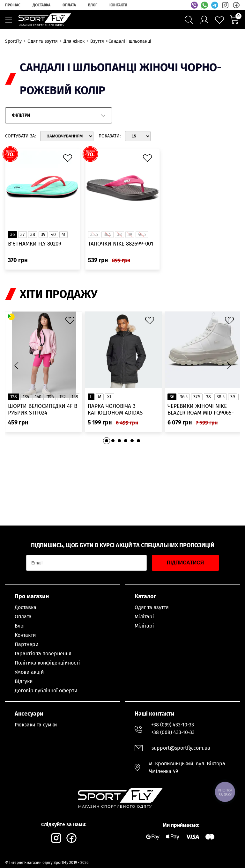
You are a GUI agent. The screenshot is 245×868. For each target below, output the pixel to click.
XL (110, 397)
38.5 (221, 397)
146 (50, 397)
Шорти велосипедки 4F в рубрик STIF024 (43, 409)
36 (12, 235)
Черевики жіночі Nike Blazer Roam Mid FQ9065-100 (201, 410)
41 (63, 235)
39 (43, 235)
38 (33, 235)
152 (63, 397)
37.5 (197, 397)
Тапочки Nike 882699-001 (121, 244)
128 (14, 397)
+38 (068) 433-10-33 (173, 732)
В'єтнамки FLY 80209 (35, 244)
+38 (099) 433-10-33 (173, 725)
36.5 (184, 397)
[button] (229, 366)
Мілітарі (144, 617)
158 (75, 397)
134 (26, 397)
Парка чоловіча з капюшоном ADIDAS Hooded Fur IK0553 (115, 410)
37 (22, 235)
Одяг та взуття (152, 607)
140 (38, 397)
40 (53, 235)
